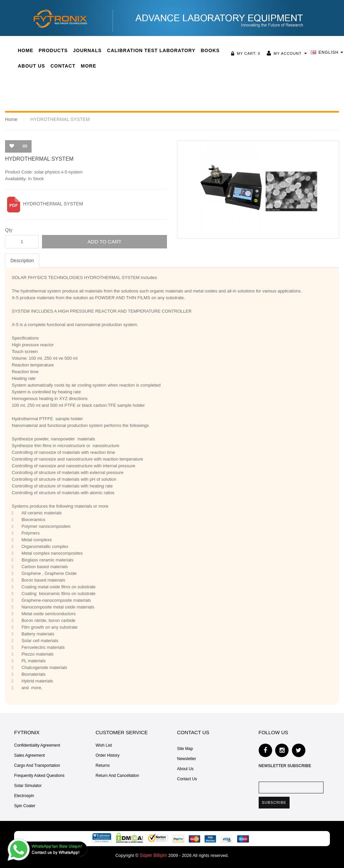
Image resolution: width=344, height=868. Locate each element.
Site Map (185, 748)
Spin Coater (25, 805)
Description (22, 260)
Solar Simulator (28, 785)
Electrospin (24, 795)
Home (11, 119)
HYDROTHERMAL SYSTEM (57, 119)
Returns (103, 765)
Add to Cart (105, 241)
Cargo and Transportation (37, 765)
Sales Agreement (29, 755)
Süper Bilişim (154, 855)
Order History (108, 755)
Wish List (104, 745)
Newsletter (187, 758)
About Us (185, 768)
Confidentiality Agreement (37, 745)
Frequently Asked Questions (39, 775)
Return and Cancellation (117, 775)
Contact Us (187, 779)
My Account (289, 53)
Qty (9, 230)
